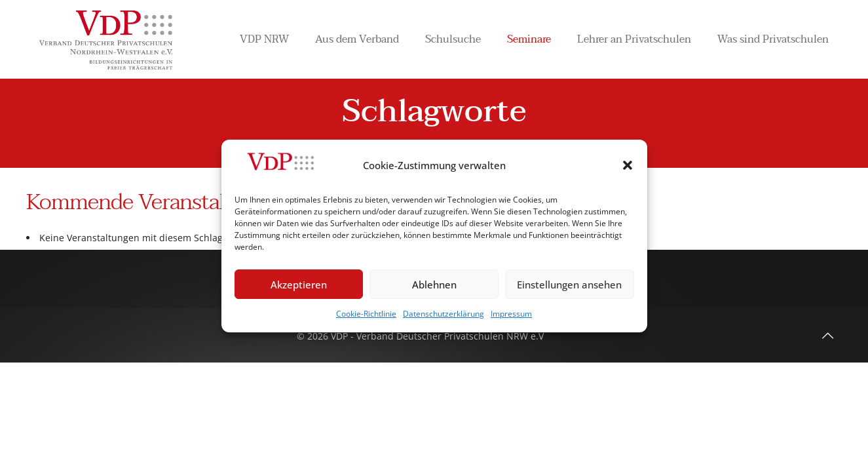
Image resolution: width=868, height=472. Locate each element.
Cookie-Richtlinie (366, 314)
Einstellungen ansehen (569, 285)
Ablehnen (434, 285)
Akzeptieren (299, 285)
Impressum (511, 314)
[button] (628, 165)
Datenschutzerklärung (443, 314)
